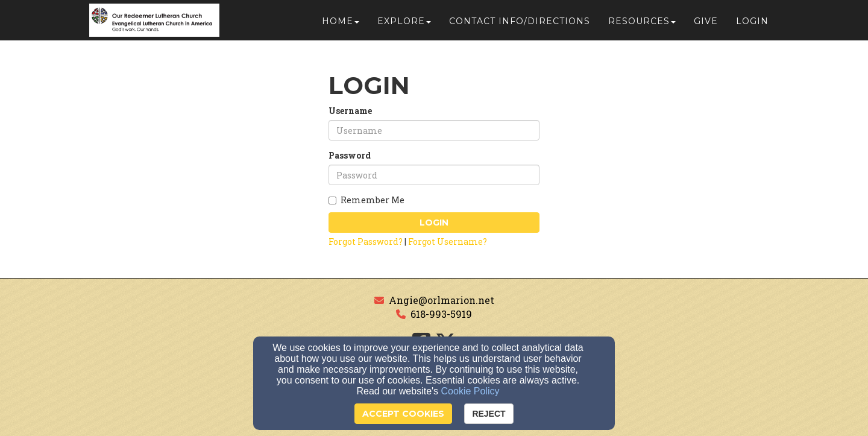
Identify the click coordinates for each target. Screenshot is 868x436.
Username (350, 111)
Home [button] (341, 25)
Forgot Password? (366, 242)
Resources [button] (642, 25)
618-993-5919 (441, 314)
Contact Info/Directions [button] (520, 25)
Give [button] (706, 25)
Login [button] (752, 25)
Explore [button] (404, 25)
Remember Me (366, 200)
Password (350, 155)
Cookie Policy (470, 391)
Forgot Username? (448, 242)
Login (434, 223)
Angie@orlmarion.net (442, 300)
